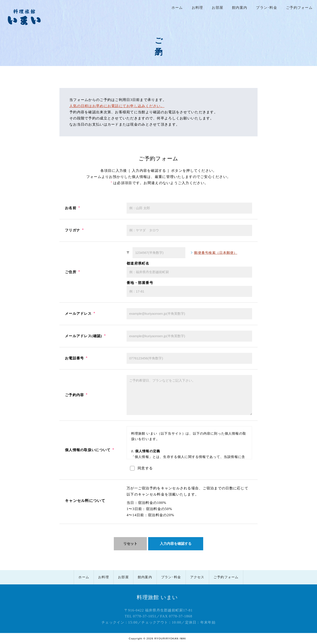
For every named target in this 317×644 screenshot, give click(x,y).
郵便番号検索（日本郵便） (216, 253)
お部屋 (217, 8)
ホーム (177, 8)
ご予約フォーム (299, 8)
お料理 (197, 8)
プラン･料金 (267, 8)
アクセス (197, 577)
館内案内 (240, 8)
